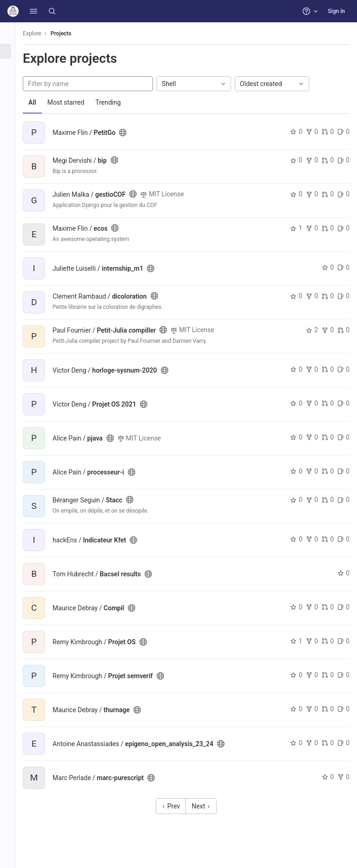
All (43, 102)
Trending (119, 102)
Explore (43, 33)
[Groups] (13, 67)
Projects (72, 33)
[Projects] (13, 51)
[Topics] (13, 82)
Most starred (77, 102)
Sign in (336, 11)
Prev (176, 806)
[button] (33, 11)
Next (206, 806)
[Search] (52, 11)
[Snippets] (13, 97)
